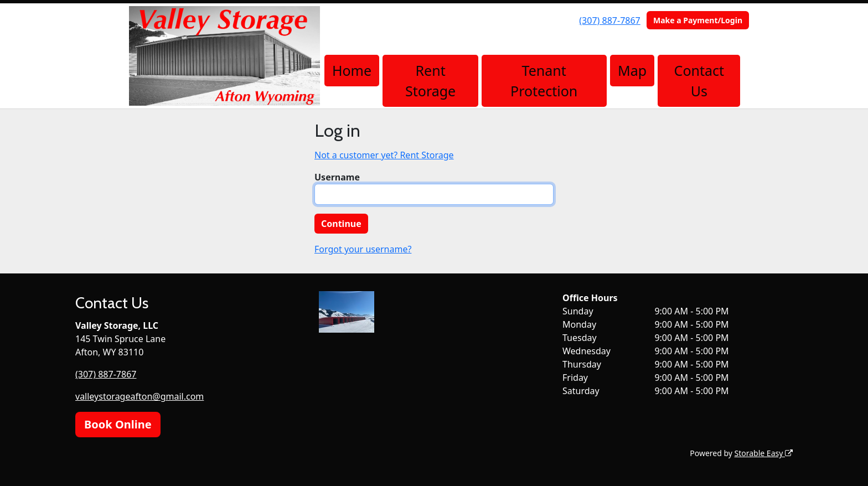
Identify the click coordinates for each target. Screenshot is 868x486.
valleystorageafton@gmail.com (139, 396)
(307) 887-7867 (609, 20)
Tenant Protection (544, 81)
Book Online (118, 424)
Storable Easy (764, 453)
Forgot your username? (363, 249)
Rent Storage (430, 81)
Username (337, 177)
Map (632, 70)
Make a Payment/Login (698, 20)
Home (352, 70)
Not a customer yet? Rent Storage (384, 155)
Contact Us (699, 81)
